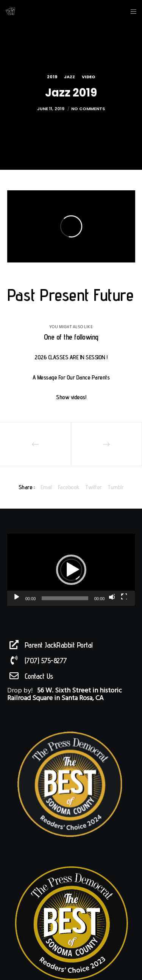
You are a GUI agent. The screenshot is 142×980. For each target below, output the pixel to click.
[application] (71, 570)
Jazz (69, 77)
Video (88, 77)
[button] (71, 570)
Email (46, 487)
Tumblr (115, 487)
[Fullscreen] (124, 596)
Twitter (94, 487)
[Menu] (131, 11)
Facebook (69, 487)
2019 (52, 77)
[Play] (16, 596)
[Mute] (112, 596)
